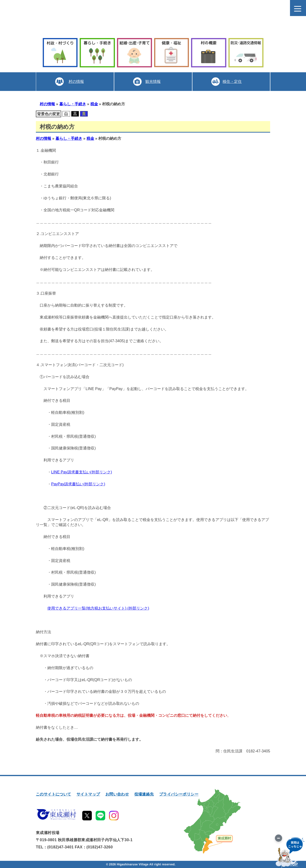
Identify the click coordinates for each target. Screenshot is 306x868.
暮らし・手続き (73, 104)
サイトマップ (88, 794)
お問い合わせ (117, 794)
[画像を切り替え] (279, 838)
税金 (94, 104)
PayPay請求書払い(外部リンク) (78, 484)
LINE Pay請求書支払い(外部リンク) (82, 472)
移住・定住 (232, 81)
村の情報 (76, 81)
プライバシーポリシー (179, 794)
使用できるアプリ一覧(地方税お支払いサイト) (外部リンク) (98, 608)
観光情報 (153, 81)
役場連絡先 (144, 794)
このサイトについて (54, 794)
